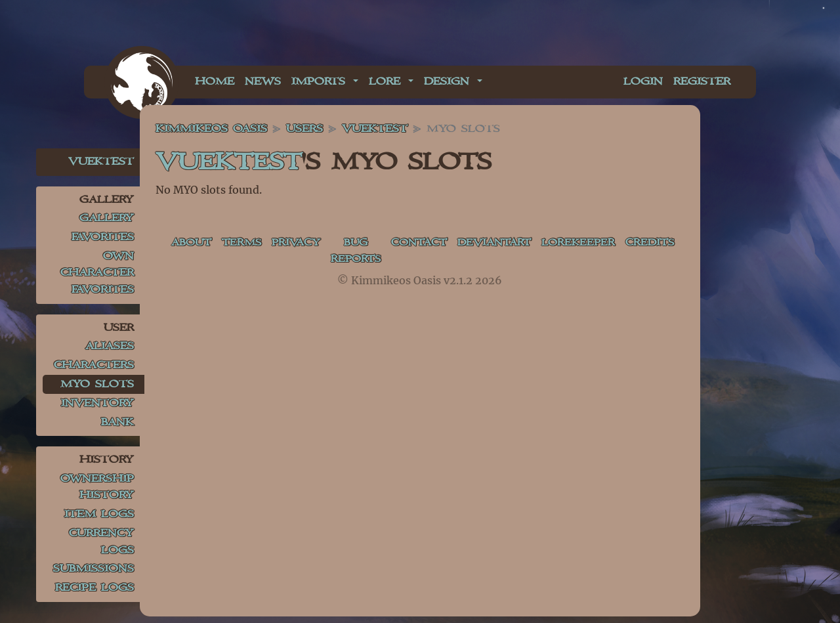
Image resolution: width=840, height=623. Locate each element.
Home (215, 82)
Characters (94, 365)
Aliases (110, 346)
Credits (670, 243)
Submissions (94, 569)
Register (702, 82)
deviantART (509, 243)
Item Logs (99, 514)
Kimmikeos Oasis (211, 129)
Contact (430, 243)
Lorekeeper (597, 243)
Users (304, 129)
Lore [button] (387, 82)
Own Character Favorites (97, 273)
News (263, 82)
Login (643, 82)
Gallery (107, 218)
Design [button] (449, 82)
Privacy (302, 243)
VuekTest (101, 162)
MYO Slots (97, 384)
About (193, 243)
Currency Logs (101, 542)
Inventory (97, 403)
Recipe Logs (94, 588)
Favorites (103, 237)
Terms (245, 243)
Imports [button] (321, 82)
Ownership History (97, 487)
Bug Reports (364, 252)
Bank (117, 422)
